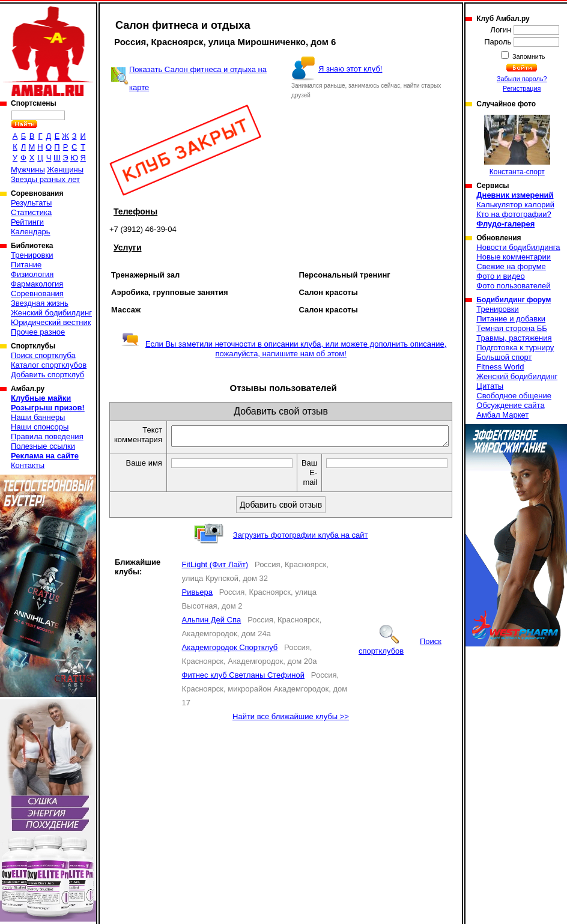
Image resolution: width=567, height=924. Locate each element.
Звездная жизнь (40, 303)
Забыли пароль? (522, 79)
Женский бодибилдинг (51, 313)
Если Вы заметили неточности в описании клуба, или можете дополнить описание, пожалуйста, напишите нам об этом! (284, 349)
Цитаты (490, 386)
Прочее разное (38, 332)
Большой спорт (504, 357)
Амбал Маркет (502, 415)
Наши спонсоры (40, 427)
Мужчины (28, 170)
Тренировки (32, 255)
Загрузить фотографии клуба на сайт (301, 539)
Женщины (65, 170)
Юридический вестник (51, 322)
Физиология (32, 274)
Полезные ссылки (43, 446)
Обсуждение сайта (510, 405)
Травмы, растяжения (514, 338)
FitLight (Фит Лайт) (215, 568)
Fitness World (500, 367)
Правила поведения (47, 436)
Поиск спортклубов (400, 650)
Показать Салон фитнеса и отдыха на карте (198, 78)
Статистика (31, 212)
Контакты (28, 465)
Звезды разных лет (45, 179)
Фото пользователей (513, 286)
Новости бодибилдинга (518, 247)
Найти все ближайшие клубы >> (291, 720)
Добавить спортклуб (47, 375)
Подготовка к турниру (515, 348)
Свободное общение (514, 396)
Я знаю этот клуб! (350, 69)
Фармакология (37, 284)
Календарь (31, 232)
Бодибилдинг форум (514, 300)
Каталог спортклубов (49, 365)
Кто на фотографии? (514, 214)
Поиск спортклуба (43, 355)
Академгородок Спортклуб (230, 651)
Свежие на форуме (511, 266)
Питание (26, 265)
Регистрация (522, 88)
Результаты (31, 203)
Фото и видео (501, 276)
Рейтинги (27, 222)
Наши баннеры (38, 417)
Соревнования (37, 293)
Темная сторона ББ (512, 328)
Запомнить (528, 56)
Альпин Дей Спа (212, 623)
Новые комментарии (514, 257)
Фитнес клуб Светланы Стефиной (243, 679)
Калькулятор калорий (515, 205)
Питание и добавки (511, 319)
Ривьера (197, 596)
